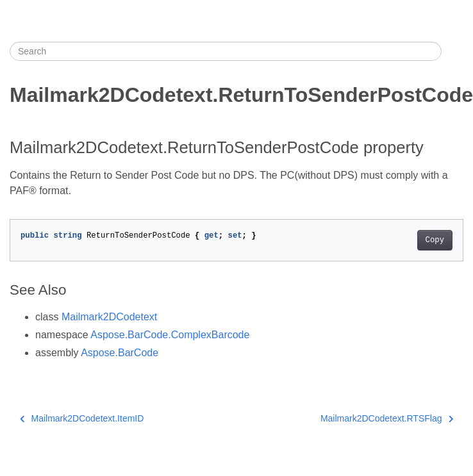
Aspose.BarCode (120, 353)
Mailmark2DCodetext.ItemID (82, 418)
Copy (435, 240)
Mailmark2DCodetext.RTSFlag (387, 418)
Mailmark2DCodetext (109, 317)
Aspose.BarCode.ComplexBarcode (170, 335)
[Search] (226, 51)
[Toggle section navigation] (452, 51)
